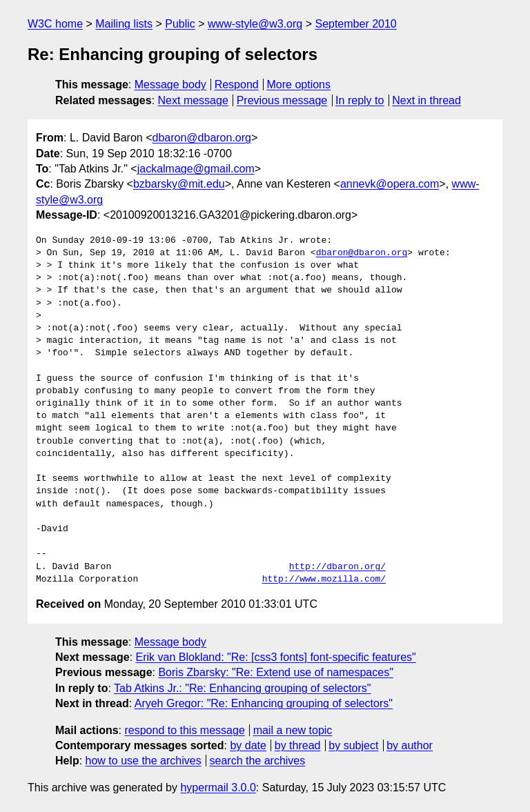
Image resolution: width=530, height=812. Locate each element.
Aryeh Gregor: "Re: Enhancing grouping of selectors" (264, 703)
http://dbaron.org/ (337, 567)
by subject (353, 745)
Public (180, 24)
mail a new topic (293, 730)
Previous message (282, 100)
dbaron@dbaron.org (202, 138)
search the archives (258, 761)
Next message (193, 100)
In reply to (360, 100)
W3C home (55, 24)
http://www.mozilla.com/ (324, 580)
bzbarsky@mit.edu (179, 184)
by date (248, 745)
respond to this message (184, 730)
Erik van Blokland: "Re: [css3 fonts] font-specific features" (276, 657)
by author (410, 745)
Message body (170, 85)
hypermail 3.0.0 (218, 788)
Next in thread (426, 100)
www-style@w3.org (255, 24)
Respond (237, 85)
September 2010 (355, 24)
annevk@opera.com (390, 184)
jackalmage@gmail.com (196, 169)
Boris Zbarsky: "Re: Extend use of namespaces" (275, 672)
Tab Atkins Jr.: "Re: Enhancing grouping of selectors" (242, 688)
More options (299, 85)
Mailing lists (124, 24)
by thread (298, 745)
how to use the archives (144, 761)
